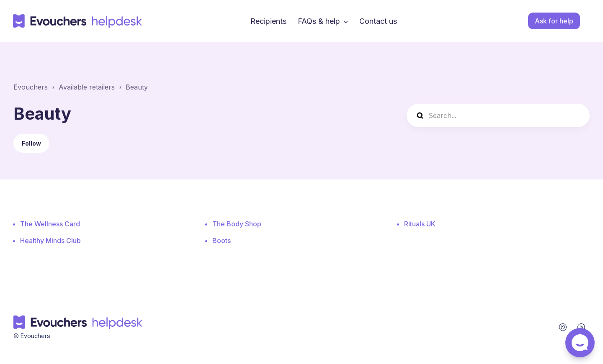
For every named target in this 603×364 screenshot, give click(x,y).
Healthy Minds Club (50, 241)
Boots (222, 241)
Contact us (378, 21)
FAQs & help (319, 21)
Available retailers (87, 87)
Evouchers (31, 87)
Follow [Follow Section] (31, 143)
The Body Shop (237, 224)
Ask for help (554, 21)
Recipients (268, 21)
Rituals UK (420, 224)
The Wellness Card (50, 224)
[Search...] (498, 115)
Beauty (137, 87)
